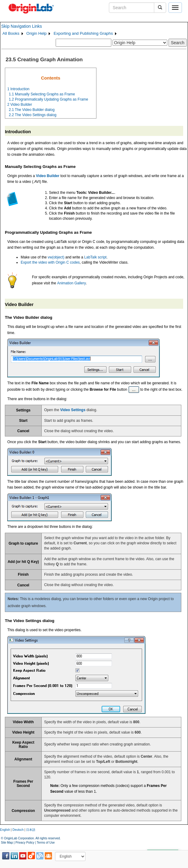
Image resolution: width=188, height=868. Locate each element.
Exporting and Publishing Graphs (83, 33)
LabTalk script (95, 257)
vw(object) (56, 257)
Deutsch (18, 830)
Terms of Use (46, 843)
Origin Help (37, 33)
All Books (11, 33)
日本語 (31, 830)
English (5, 830)
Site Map (7, 843)
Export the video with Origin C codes (50, 262)
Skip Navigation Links (22, 26)
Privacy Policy (25, 843)
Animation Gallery (72, 283)
